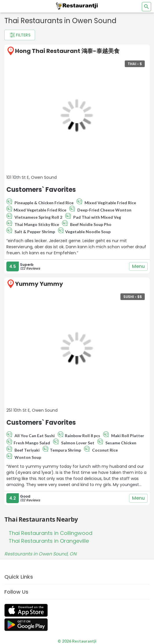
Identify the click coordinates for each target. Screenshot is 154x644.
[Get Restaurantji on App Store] (26, 610)
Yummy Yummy (39, 284)
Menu (138, 266)
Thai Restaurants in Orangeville (49, 541)
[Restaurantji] (77, 6)
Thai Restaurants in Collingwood (51, 533)
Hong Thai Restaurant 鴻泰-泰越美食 (67, 51)
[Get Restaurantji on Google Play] (26, 625)
